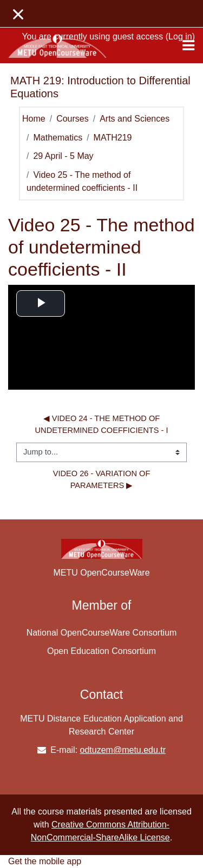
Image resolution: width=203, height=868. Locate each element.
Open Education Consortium (101, 651)
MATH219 (113, 138)
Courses (73, 119)
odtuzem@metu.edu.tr (123, 750)
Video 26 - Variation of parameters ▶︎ (103, 479)
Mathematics (58, 138)
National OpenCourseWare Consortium (102, 633)
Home (34, 119)
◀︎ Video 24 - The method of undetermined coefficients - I (102, 424)
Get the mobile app (45, 861)
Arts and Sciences (135, 119)
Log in (180, 36)
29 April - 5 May (63, 156)
